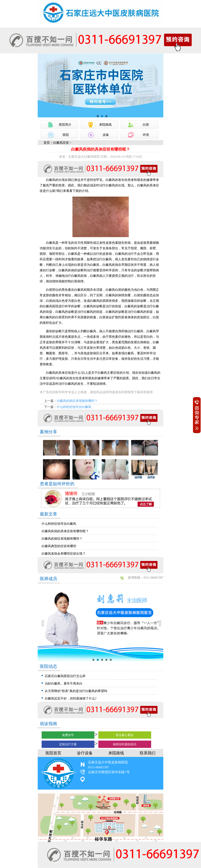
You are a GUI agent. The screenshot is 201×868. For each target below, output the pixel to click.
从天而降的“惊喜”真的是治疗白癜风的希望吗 (76, 691)
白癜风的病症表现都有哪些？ (77, 401)
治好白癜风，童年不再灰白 (64, 683)
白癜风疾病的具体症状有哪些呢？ (65, 531)
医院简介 (65, 125)
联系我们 (148, 753)
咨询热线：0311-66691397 (146, 578)
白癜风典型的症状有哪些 (59, 546)
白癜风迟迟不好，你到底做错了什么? (71, 698)
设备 (106, 135)
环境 (146, 135)
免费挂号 (68, 735)
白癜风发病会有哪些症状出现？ (64, 554)
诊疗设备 (85, 753)
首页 (47, 143)
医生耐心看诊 (125, 735)
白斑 (146, 125)
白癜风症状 (61, 143)
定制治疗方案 (68, 744)
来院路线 (105, 125)
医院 (66, 135)
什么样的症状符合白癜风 (74, 407)
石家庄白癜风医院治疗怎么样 (65, 676)
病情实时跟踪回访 (125, 744)
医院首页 (53, 753)
